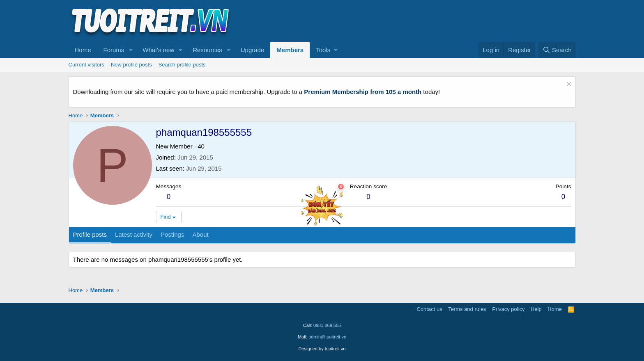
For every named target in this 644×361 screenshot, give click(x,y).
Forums (114, 50)
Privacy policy (508, 309)
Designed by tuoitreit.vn (322, 349)
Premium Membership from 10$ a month (363, 92)
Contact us (429, 309)
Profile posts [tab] (90, 234)
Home (83, 50)
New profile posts (131, 65)
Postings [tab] (172, 234)
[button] (131, 50)
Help (536, 309)
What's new (158, 50)
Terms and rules (467, 309)
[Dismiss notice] (568, 85)
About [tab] (200, 234)
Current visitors (86, 65)
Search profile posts (182, 65)
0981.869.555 (327, 325)
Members (290, 50)
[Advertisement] (426, 21)
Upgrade (253, 50)
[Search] (557, 50)
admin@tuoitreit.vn (327, 337)
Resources (207, 50)
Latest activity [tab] (134, 234)
